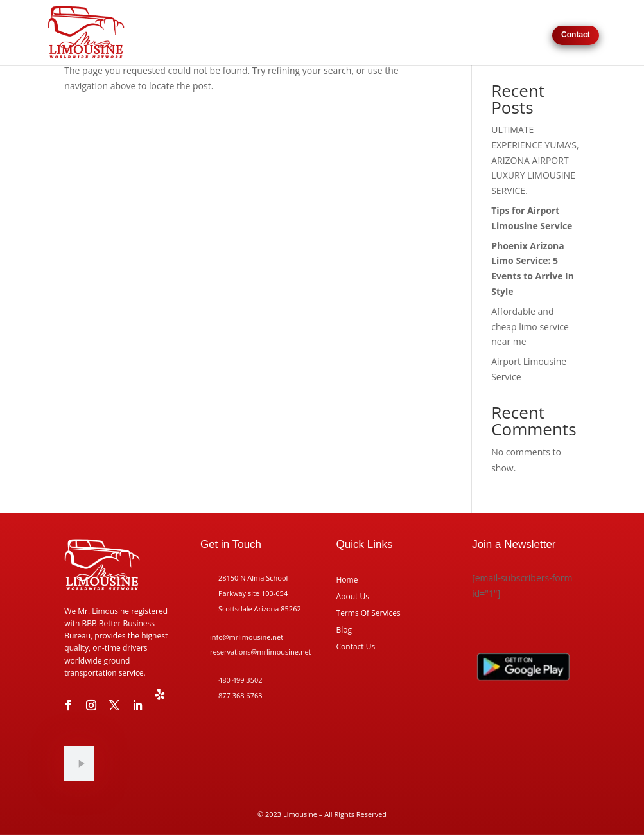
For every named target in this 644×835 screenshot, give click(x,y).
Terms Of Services (369, 614)
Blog (344, 630)
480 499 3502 (240, 680)
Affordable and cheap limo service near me (530, 327)
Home (310, 35)
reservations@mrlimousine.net (261, 652)
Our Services (352, 35)
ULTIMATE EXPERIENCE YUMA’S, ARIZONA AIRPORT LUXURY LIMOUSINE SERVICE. (535, 160)
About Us (492, 35)
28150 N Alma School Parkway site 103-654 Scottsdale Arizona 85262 (260, 593)
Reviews (530, 35)
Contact (576, 35)
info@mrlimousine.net (247, 637)
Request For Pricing (431, 35)
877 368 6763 (240, 695)
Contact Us (356, 647)
